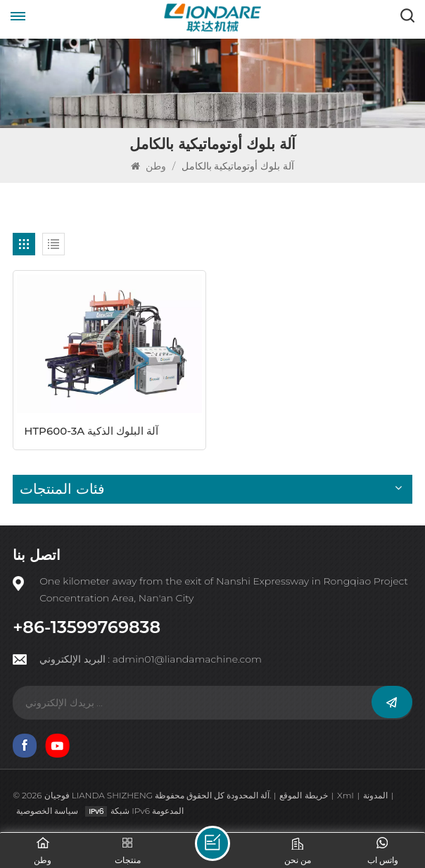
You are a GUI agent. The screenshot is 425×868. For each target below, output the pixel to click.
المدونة (375, 795)
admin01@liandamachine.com (187, 659)
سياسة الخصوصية (47, 811)
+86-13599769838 (87, 627)
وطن (150, 166)
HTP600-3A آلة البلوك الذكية (91, 431)
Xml (345, 795)
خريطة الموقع (303, 795)
